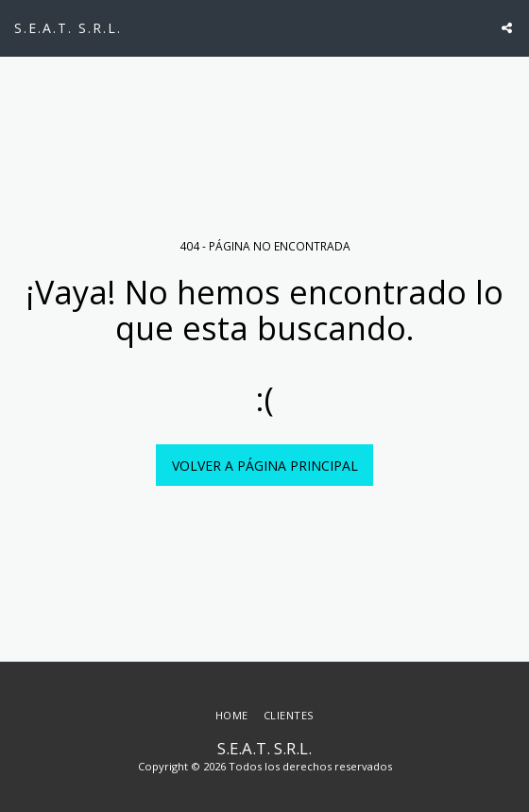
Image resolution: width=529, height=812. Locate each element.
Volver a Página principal (265, 466)
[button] (507, 28)
